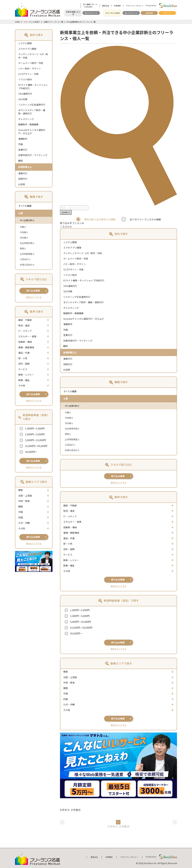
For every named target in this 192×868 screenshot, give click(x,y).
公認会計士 (25, 259)
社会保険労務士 (27, 243)
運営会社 (106, 6)
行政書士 (24, 232)
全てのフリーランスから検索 (145, 219)
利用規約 (117, 6)
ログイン (167, 13)
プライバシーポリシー (135, 6)
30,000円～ (31, 452)
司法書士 (24, 238)
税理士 (23, 248)
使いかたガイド (91, 13)
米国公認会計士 (27, 265)
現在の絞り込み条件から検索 (100, 219)
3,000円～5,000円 (35, 434)
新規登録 (149, 13)
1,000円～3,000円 (35, 428)
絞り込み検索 (33, 291)
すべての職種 (25, 206)
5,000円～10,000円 (35, 440)
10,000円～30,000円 (36, 446)
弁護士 (23, 227)
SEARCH (66, 212)
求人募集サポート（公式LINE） (90, 6)
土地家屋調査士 (27, 254)
